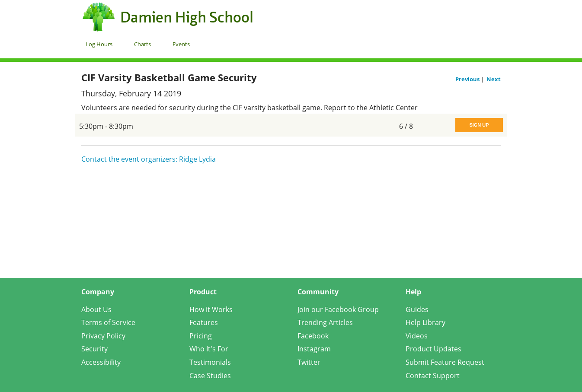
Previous (468, 79)
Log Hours (99, 44)
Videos (417, 336)
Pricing (201, 336)
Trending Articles (325, 322)
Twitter (309, 362)
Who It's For (209, 349)
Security (94, 349)
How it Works (211, 309)
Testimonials (210, 362)
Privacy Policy (103, 336)
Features (204, 322)
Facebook (313, 336)
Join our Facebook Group (338, 309)
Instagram (314, 349)
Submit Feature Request (445, 362)
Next (494, 79)
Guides (417, 309)
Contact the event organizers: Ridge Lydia (149, 159)
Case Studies (210, 376)
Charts (142, 44)
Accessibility (101, 362)
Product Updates (433, 349)
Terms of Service (108, 322)
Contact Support (433, 376)
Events (181, 44)
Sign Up (479, 125)
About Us (96, 309)
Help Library (425, 322)
